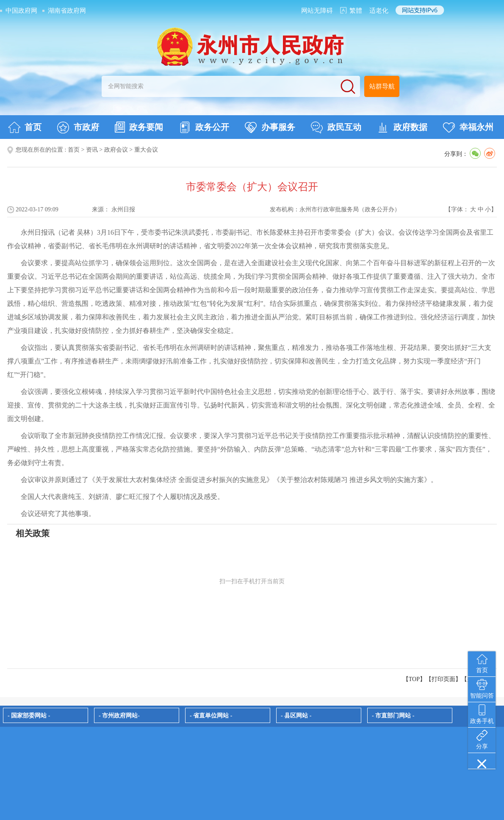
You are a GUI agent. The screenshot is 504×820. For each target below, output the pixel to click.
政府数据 (402, 127)
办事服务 (270, 127)
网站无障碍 (317, 11)
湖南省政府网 (67, 11)
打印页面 (443, 679)
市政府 (78, 127)
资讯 (92, 150)
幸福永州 (468, 127)
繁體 (356, 11)
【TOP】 (414, 679)
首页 (25, 127)
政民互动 (336, 127)
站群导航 (382, 86)
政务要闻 (139, 127)
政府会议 (116, 150)
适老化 (379, 11)
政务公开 (204, 127)
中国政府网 (21, 11)
